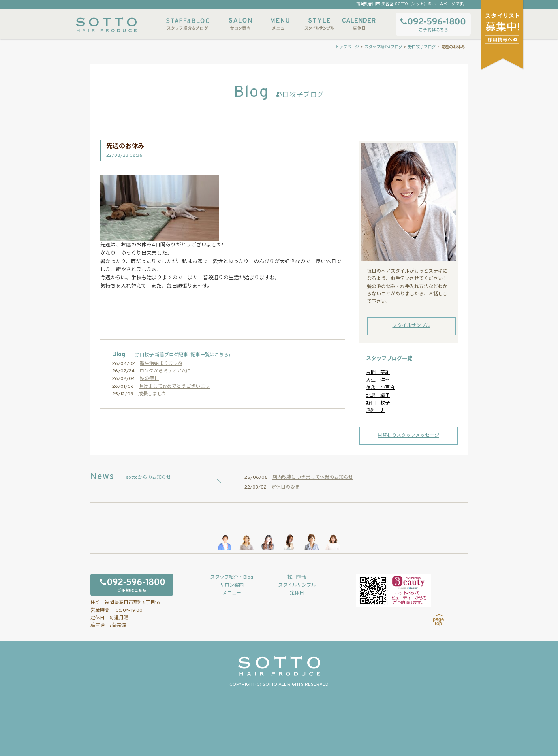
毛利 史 (376, 411)
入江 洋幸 (378, 380)
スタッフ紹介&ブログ (188, 24)
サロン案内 (240, 24)
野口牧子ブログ (422, 47)
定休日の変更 (286, 487)
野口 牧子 (378, 403)
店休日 (359, 24)
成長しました (152, 394)
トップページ (347, 47)
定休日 (297, 593)
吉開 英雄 (378, 373)
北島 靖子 (378, 396)
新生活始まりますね (161, 364)
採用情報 (297, 577)
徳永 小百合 (380, 388)
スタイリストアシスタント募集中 (503, 39)
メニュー (280, 24)
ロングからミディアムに (165, 371)
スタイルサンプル (319, 24)
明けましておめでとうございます (174, 387)
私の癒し (149, 379)
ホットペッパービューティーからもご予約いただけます (394, 591)
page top (439, 620)
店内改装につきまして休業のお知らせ (313, 478)
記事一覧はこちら (210, 355)
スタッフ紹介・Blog (232, 577)
